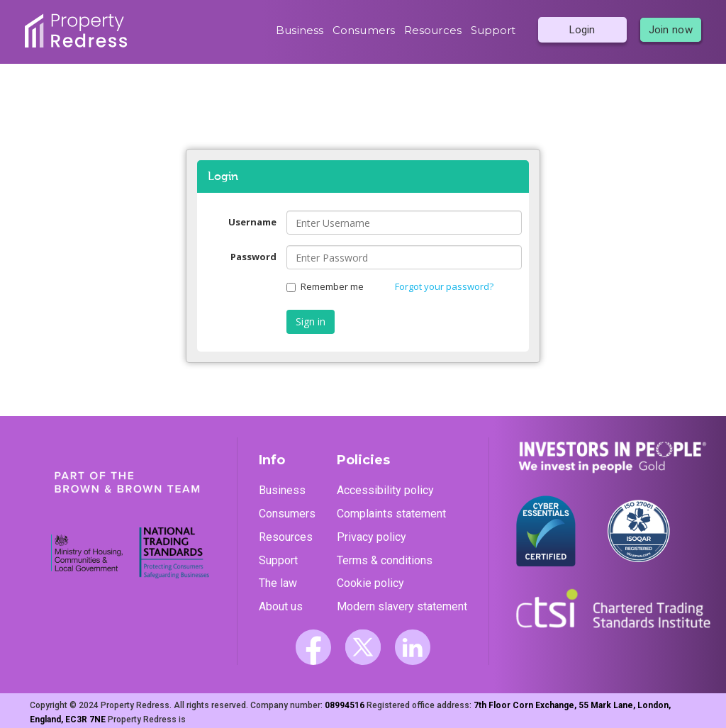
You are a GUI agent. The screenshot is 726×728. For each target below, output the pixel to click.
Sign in (311, 321)
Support (493, 30)
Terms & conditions (385, 560)
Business (300, 30)
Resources (433, 30)
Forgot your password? (444, 286)
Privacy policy (372, 537)
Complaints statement (391, 514)
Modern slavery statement (402, 606)
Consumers (364, 30)
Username (252, 222)
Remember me (325, 286)
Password (253, 257)
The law (278, 583)
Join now (671, 30)
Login (582, 30)
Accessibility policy (385, 490)
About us (281, 606)
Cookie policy (370, 583)
